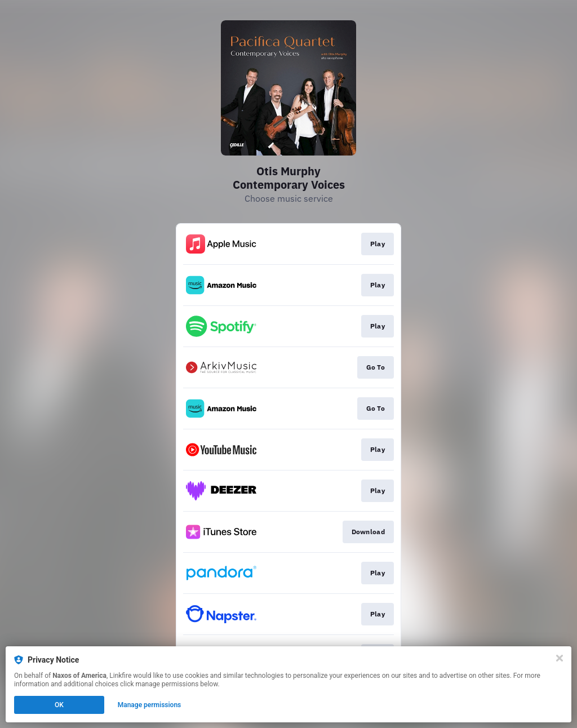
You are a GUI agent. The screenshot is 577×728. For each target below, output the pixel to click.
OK (59, 705)
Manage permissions (150, 705)
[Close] (560, 658)
